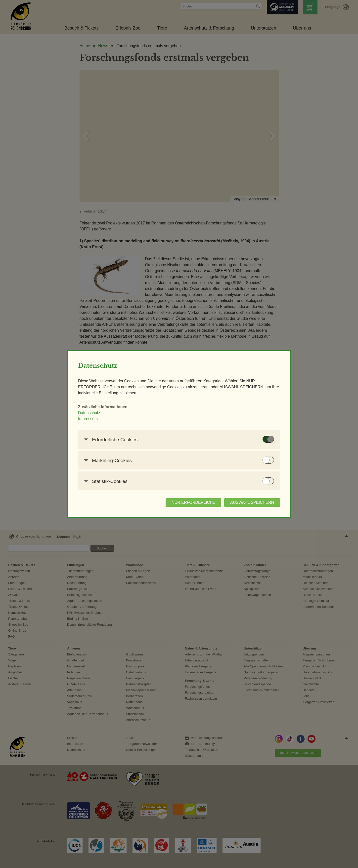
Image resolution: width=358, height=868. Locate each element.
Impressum (88, 419)
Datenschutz (89, 413)
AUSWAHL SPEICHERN (252, 502)
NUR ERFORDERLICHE (193, 502)
